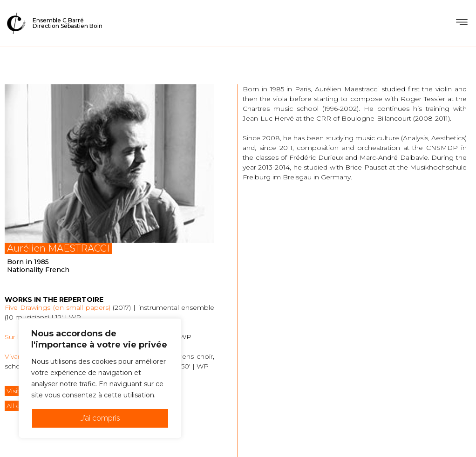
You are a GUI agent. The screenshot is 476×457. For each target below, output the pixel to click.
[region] (100, 378)
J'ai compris (100, 418)
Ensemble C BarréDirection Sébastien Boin (68, 23)
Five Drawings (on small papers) (58, 307)
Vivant (14, 356)
